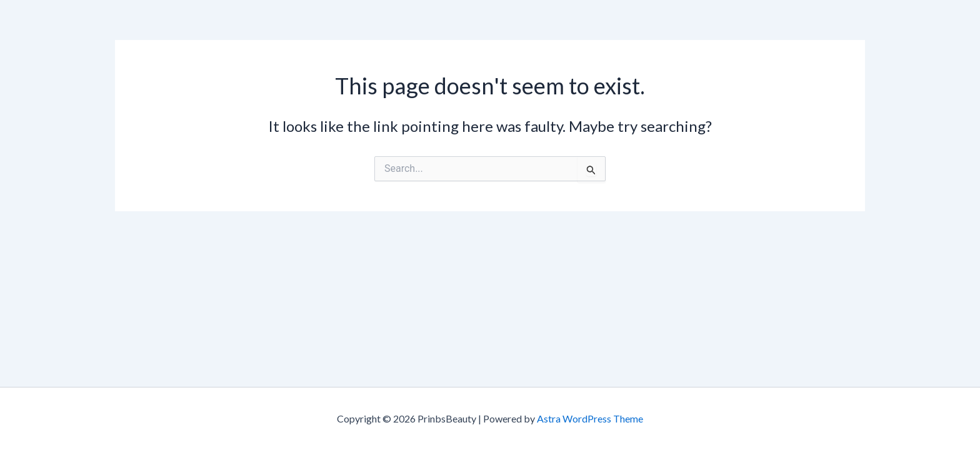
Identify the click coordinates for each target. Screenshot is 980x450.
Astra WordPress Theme (590, 418)
